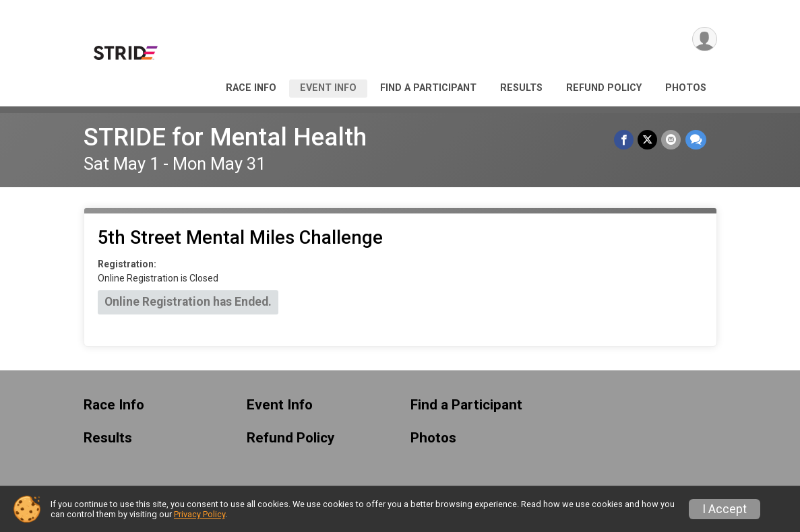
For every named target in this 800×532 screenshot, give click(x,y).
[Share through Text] (696, 140)
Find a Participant (428, 88)
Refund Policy (604, 88)
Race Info (251, 88)
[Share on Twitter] (648, 140)
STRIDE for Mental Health (225, 137)
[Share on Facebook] (624, 140)
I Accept (725, 509)
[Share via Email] (672, 140)
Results (521, 88)
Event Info (328, 88)
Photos (686, 88)
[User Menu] (705, 39)
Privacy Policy (199, 514)
